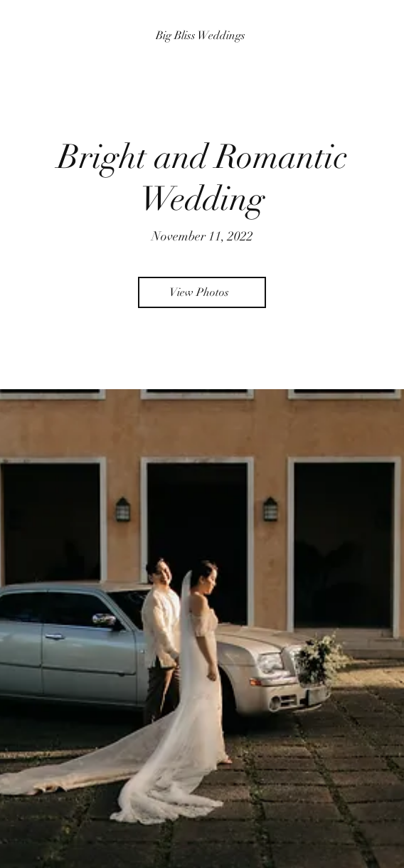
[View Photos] (202, 292)
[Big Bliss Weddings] (202, 36)
